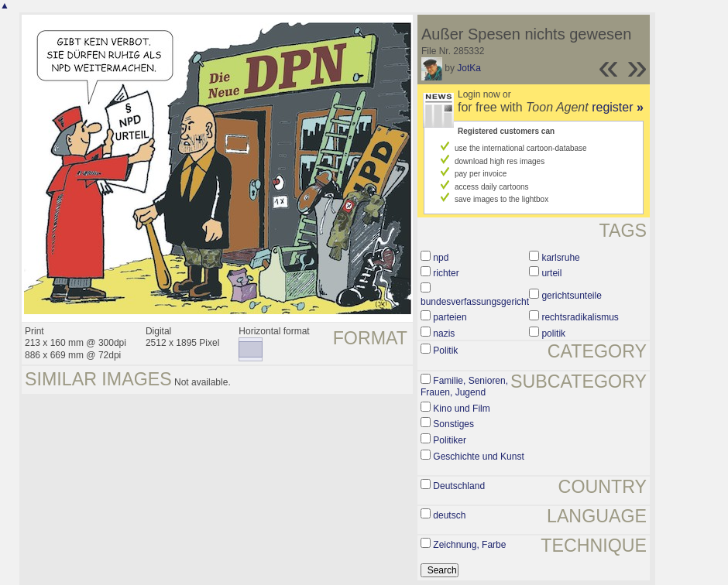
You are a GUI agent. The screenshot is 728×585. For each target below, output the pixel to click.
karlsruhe (560, 258)
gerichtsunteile (571, 296)
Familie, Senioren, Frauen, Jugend (464, 387)
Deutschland (459, 486)
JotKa (469, 68)
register (618, 107)
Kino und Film (461, 409)
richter (446, 273)
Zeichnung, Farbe (469, 545)
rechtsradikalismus (580, 317)
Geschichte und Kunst (478, 457)
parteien (450, 317)
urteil (551, 273)
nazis (444, 334)
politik (553, 334)
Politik (445, 351)
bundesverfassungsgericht (475, 302)
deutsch (449, 515)
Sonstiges (453, 424)
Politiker (450, 440)
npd (441, 258)
